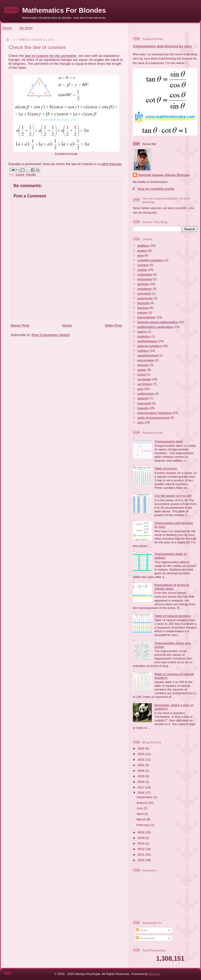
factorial (143, 303)
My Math (26, 28)
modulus (144, 336)
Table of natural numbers (173, 616)
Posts (141, 930)
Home (7, 28)
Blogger (154, 974)
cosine (20, 175)
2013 (141, 843)
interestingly (147, 317)
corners (143, 265)
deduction (145, 279)
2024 (141, 748)
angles (142, 250)
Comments (145, 938)
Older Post (113, 325)
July (140, 808)
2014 (141, 838)
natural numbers (149, 346)
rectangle (144, 379)
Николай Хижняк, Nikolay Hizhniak (164, 175)
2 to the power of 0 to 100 (173, 496)
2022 (141, 759)
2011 (141, 854)
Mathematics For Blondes (64, 10)
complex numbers (150, 260)
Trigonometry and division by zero (162, 46)
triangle (31, 175)
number (143, 351)
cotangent (145, 274)
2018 (141, 782)
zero (140, 422)
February (143, 825)
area (140, 255)
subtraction (146, 393)
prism (141, 374)
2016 (141, 792)
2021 (141, 765)
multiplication (147, 341)
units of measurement (153, 417)
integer (142, 312)
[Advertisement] (65, 378)
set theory (145, 384)
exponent (144, 293)
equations (145, 289)
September (145, 797)
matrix (142, 331)
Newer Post (20, 325)
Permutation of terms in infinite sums (172, 587)
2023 (141, 754)
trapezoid (144, 403)
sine (140, 389)
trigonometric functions (155, 413)
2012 (141, 849)
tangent (143, 398)
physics (143, 365)
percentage (145, 360)
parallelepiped (148, 355)
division (143, 284)
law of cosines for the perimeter (51, 56)
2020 (141, 771)
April (140, 814)
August (142, 803)
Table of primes (166, 468)
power (142, 370)
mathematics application (155, 327)
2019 (141, 776)
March (141, 819)
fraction (143, 308)
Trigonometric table (169, 441)
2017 (141, 787)
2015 (141, 832)
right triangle (111, 164)
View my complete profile (156, 189)
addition (143, 245)
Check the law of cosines (37, 47)
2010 (141, 860)
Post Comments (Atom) (51, 335)
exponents (145, 298)
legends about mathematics (158, 322)
